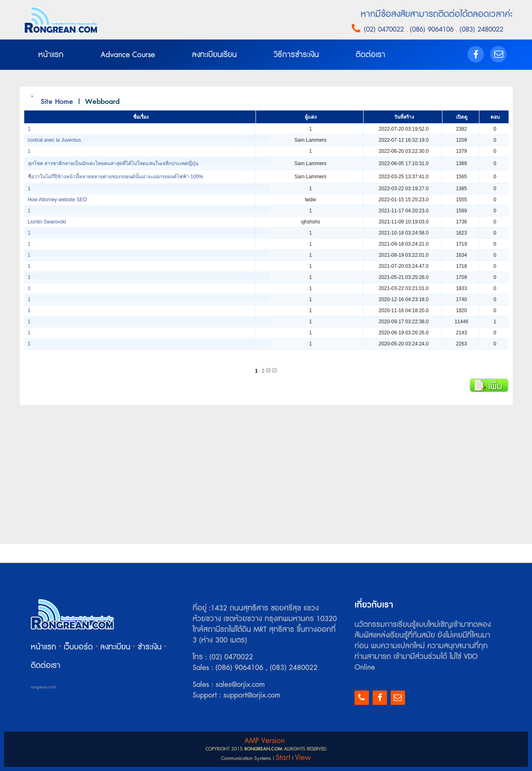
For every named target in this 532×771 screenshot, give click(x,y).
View (303, 758)
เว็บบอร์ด (78, 647)
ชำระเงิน (150, 647)
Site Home (57, 102)
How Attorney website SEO (58, 200)
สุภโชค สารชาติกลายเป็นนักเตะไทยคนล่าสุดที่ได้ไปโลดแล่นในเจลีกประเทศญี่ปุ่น (113, 163)
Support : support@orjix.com (236, 695)
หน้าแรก (44, 647)
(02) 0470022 (385, 29)
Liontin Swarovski (47, 222)
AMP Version (265, 741)
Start (283, 758)
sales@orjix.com (239, 685)
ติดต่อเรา (46, 666)
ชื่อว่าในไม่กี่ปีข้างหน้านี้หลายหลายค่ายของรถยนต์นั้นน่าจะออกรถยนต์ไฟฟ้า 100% (116, 177)
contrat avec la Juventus (54, 140)
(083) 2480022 (480, 29)
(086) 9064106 (433, 29)
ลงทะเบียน (115, 647)
